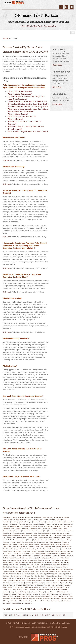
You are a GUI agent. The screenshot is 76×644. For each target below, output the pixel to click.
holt (24, 549)
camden (20, 526)
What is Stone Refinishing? (20, 94)
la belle (63, 556)
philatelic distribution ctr (58, 578)
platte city (6, 581)
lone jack (48, 562)
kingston (38, 556)
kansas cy (64, 553)
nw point (34, 576)
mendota (60, 567)
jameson (63, 551)
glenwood (6, 544)
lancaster (13, 560)
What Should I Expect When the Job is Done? (28, 131)
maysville (12, 567)
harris (58, 547)
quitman (34, 583)
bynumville (6, 526)
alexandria (21, 517)
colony (65, 529)
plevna (48, 581)
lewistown (58, 560)
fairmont (56, 538)
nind (31, 574)
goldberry (13, 544)
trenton (53, 594)
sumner (29, 594)
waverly (25, 599)
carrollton (49, 526)
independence (17, 551)
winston (37, 601)
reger (71, 583)
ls (61, 562)
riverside (26, 585)
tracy (48, 594)
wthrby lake (6, 603)
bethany (48, 520)
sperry (12, 592)
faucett (5, 540)
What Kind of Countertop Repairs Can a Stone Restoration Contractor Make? (28, 110)
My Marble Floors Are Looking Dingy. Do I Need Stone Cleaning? (26, 98)
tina (38, 594)
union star (6, 596)
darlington (30, 533)
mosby (66, 569)
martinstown (56, 565)
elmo (39, 535)
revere (6, 585)
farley (68, 538)
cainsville (13, 526)
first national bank (39, 540)
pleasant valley (31, 581)
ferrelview (23, 540)
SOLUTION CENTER (40, 623)
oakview (48, 576)
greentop (31, 547)
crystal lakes (17, 533)
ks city (57, 556)
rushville (61, 585)
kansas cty (57, 553)
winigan (31, 601)
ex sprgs (55, 535)
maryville (5, 567)
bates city (42, 520)
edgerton (24, 535)
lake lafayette (20, 558)
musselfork (19, 571)
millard (31, 569)
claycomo (25, 529)
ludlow (5, 565)
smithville (32, 590)
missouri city (44, 569)
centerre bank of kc (59, 526)
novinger (27, 576)
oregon (60, 576)
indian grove (27, 551)
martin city (48, 565)
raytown (56, 583)
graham (37, 544)
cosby (61, 531)
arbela (56, 517)
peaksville (39, 578)
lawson (31, 560)
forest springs (67, 540)
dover (67, 533)
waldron (13, 599)
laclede (12, 558)
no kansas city (41, 574)
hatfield (63, 547)
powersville (64, 581)
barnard (35, 520)
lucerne (66, 562)
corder (50, 531)
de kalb (41, 533)
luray (10, 565)
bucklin (42, 524)
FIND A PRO (26, 623)
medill (41, 567)
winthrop (44, 601)
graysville (66, 544)
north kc (69, 574)
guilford (37, 547)
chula (12, 529)
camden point (28, 526)
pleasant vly (41, 581)
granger (52, 544)
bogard (30, 522)
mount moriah (10, 571)
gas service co (31, 542)
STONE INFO (55, 623)
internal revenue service (39, 551)
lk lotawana (23, 562)
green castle (7, 547)
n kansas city (33, 571)
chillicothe (6, 529)
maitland (15, 565)
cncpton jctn (46, 529)
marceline (22, 565)
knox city (51, 556)
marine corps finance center (35, 565)
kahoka (9, 553)
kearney (5, 556)
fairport (62, 538)
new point (12, 574)
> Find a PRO (26, 26)
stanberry (53, 592)
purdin (15, 583)
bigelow (63, 520)
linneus (10, 562)
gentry (39, 542)
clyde (39, 529)
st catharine (34, 592)
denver (62, 533)
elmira (35, 535)
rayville (62, 583)
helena (69, 547)
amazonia (46, 517)
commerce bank (8, 531)
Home (6, 38)
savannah (59, 587)
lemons (46, 560)
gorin (27, 544)
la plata (6, 558)
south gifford (51, 590)
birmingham (6, 522)
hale (42, 547)
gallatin (19, 542)
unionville (13, 596)
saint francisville (18, 587)
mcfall (30, 567)
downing (5, 535)
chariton (69, 526)
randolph (41, 583)
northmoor (15, 576)
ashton (61, 517)
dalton (24, 533)
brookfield (22, 524)
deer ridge (55, 533)
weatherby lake (48, 599)
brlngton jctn (13, 524)
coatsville (54, 529)
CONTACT (66, 623)
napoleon (45, 571)
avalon (10, 520)
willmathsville (23, 601)
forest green (57, 540)
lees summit (38, 560)
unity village (53, 596)
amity (51, 517)
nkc (34, 574)
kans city (16, 553)
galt (24, 542)
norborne (50, 574)
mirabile (36, 569)
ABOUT (16, 623)
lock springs (32, 562)
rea (67, 583)
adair (4, 517)
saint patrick (38, 587)
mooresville (59, 569)
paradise (12, 578)
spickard (18, 592)
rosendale (47, 585)
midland (5, 569)
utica (66, 596)
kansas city (36, 553)
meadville (36, 567)
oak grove (41, 576)
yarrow (21, 603)
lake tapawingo (41, 558)
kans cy (29, 553)
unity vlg (61, 596)
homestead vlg (31, 549)
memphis (47, 567)
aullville (5, 520)
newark (19, 574)
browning (29, 524)
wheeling (6, 601)
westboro (64, 599)
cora (46, 531)
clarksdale (18, 529)
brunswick (36, 524)
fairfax (50, 538)
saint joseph (29, 587)
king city (31, 556)
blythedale (23, 522)
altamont (39, 517)
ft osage (13, 542)
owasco (6, 578)
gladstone (66, 542)
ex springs (62, 535)
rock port (33, 585)
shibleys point (7, 590)
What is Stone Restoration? (20, 91)
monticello (52, 569)
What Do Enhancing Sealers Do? (22, 116)
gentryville (45, 542)
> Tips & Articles (49, 26)
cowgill (5, 533)
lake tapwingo (52, 558)
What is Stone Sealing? (18, 114)
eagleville (12, 535)
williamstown (14, 601)
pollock (53, 581)
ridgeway (19, 585)
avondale (16, 520)
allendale (28, 517)
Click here (6, 160)
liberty (5, 562)
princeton (8, 583)
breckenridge (69, 522)
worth (59, 601)
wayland (31, 599)
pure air (20, 583)
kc (70, 553)
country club (68, 531)
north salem (6, 576)
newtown (25, 574)
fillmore (29, 540)
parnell (24, 578)
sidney (19, 590)
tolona (43, 594)
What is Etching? (15, 119)
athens (67, 517)
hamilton (47, 547)
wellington (57, 599)
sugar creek (21, 594)
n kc (40, 571)
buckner (48, 524)
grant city (58, 544)
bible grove (56, 520)
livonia (16, 562)
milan (26, 569)
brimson (6, 524)
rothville (54, 585)
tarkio (34, 594)
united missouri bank (24, 596)
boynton (49, 522)
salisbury (45, 587)
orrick (65, 576)
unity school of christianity (40, 596)
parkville (19, 578)
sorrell (44, 590)
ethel (44, 535)
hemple (5, 549)
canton (42, 526)
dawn (36, 533)
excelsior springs (32, 538)
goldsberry (20, 544)
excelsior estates (11, 538)
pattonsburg (31, 578)
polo (58, 581)
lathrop (25, 560)
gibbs (51, 542)
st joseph (42, 592)
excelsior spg (21, 538)
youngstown (28, 603)
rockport (40, 585)
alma (33, 517)
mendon (53, 567)
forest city (49, 540)
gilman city (58, 542)
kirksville (44, 556)
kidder (25, 556)
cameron (36, 526)
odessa (54, 576)
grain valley (44, 544)
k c (4, 553)
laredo (19, 560)
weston (71, 599)
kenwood (12, 556)
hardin (53, 547)
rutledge (67, 585)
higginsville (19, 549)
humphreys (56, 549)
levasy (52, 560)
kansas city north (47, 553)
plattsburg (22, 581)
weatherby (38, 599)
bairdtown (23, 520)
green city (15, 547)
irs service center (54, 551)
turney (69, 594)
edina (30, 535)
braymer (62, 522)
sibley (14, 590)
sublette (14, 594)
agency (9, 517)
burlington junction (66, 524)
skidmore (25, 590)
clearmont (33, 529)
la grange (70, 556)
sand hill (52, 587)
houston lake (48, 549)
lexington (65, 560)
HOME (9, 623)
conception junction (28, 531)
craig (10, 533)
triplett (64, 594)
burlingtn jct (56, 524)
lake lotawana (30, 558)
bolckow (36, 522)
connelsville (39, 531)
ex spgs (49, 535)
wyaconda (15, 603)
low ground (56, 562)
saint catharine (7, 587)
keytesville (19, 556)
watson (19, 599)
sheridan (66, 587)
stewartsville (6, 594)
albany (15, 517)
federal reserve (13, 540)
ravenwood (48, 583)
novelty (21, 576)
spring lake (25, 592)
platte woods (14, 581)
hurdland (64, 549)
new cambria (62, 571)
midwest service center (16, 569)
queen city (27, 583)
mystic (25, 571)
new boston (53, 571)
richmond (12, 585)
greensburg (23, 547)
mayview (19, 567)
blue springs (15, 522)
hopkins (40, 549)
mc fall (24, 567)
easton (18, 535)
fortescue (6, 542)
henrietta (11, 549)
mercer (66, 567)
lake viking (61, 558)
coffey (60, 529)
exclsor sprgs (43, 538)
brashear (55, 522)
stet (66, 592)
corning (56, 531)
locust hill (40, 562)
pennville (46, 578)
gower (31, 544)
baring (30, 520)
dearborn (48, 533)
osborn (71, 576)
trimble (58, 594)
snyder (39, 590)
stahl (48, 592)
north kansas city (60, 574)
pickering (69, 578)
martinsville (65, 565)
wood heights (52, 601)
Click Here (57, 65)
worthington (66, 601)
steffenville (61, 592)
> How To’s (37, 26)
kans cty (22, 553)
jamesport (70, 551)
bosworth (42, 522)
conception (17, 531)
